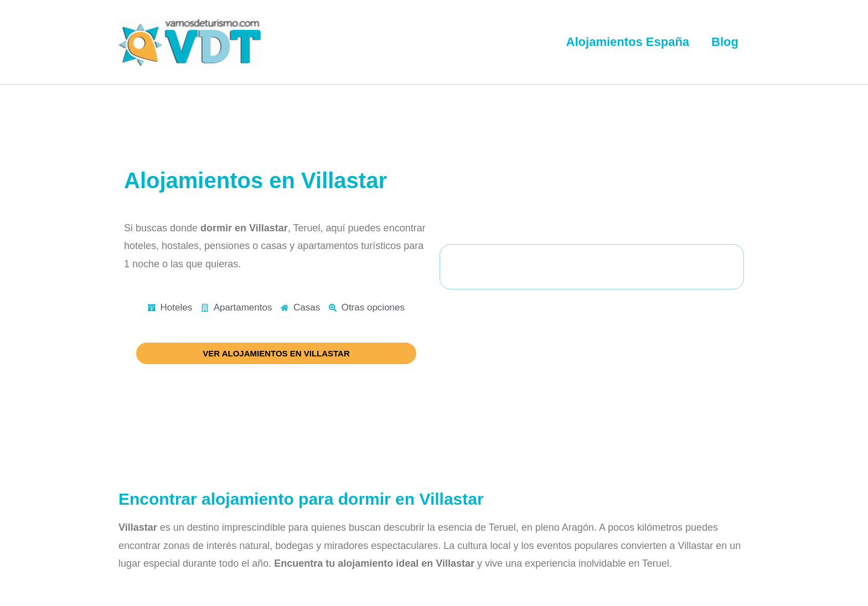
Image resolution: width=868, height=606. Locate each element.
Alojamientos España (628, 42)
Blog (725, 42)
